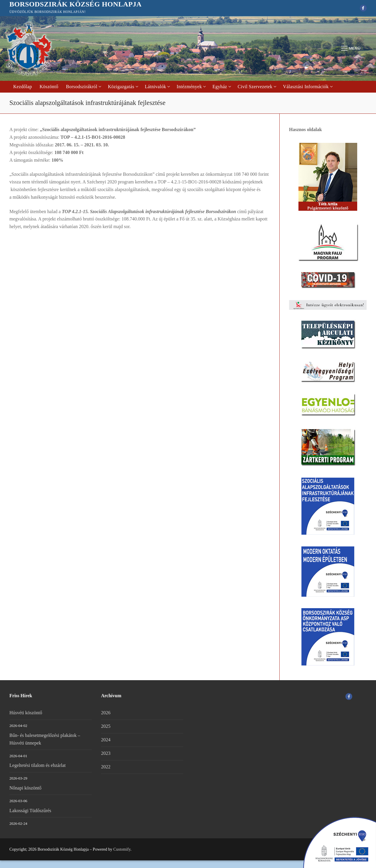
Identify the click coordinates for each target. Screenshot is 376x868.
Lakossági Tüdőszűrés (30, 811)
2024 (106, 740)
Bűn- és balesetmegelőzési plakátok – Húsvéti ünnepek (45, 739)
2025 (106, 726)
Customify (122, 849)
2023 (106, 753)
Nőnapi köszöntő (25, 788)
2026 (106, 713)
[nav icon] (351, 48)
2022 (106, 767)
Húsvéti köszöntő (26, 713)
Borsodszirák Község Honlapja (75, 4)
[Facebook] (363, 8)
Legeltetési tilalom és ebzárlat (37, 765)
